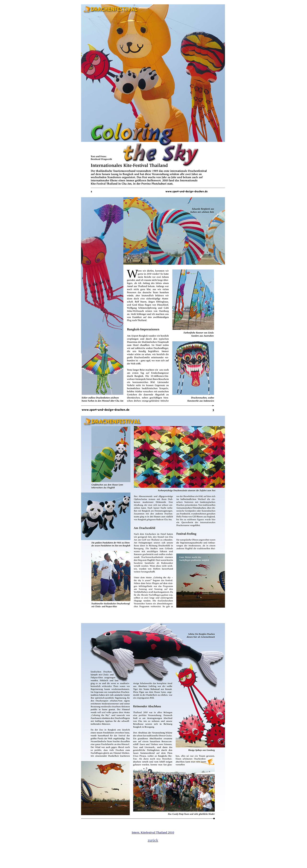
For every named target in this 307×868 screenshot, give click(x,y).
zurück (153, 840)
